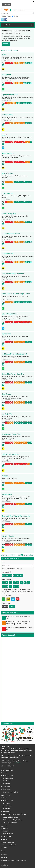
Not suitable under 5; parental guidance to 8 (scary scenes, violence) (17, 98)
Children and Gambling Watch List (13, 820)
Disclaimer (4, 857)
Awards (5, 848)
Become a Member (8, 842)
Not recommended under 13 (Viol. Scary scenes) (17, 137)
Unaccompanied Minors (11, 234)
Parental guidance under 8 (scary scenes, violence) (15, 177)
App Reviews (6, 795)
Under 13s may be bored (9, 478)
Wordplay (5, 476)
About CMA (6, 747)
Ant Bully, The (7, 414)
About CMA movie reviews (10, 792)
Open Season (7, 193)
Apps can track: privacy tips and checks (14, 814)
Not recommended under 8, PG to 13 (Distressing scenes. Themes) (17, 377)
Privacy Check (7, 812)
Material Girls (7, 494)
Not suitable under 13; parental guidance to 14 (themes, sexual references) (16, 157)
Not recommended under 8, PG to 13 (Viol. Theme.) (15, 519)
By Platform (6, 803)
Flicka (4, 55)
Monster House (8, 536)
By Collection (7, 784)
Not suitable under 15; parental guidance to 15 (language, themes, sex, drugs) (16, 317)
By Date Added (7, 781)
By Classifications (8, 778)
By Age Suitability (8, 775)
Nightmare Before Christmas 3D (14, 354)
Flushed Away (7, 173)
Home (3, 851)
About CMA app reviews (10, 823)
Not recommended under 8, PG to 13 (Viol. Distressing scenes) (15, 217)
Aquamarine (6, 334)
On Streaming (7, 787)
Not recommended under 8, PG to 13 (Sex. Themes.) (15, 337)
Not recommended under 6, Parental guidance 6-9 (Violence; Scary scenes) (17, 118)
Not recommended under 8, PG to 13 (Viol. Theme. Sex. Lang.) (17, 257)
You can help (17, 763)
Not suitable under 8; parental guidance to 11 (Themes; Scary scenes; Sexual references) (16, 78)
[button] (18, 25)
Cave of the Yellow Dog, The (13, 374)
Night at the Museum (10, 95)
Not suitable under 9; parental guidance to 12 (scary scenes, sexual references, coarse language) (16, 498)
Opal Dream (6, 394)
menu (19, 25)
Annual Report (7, 837)
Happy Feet (6, 75)
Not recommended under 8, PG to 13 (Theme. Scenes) (16, 277)
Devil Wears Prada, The (11, 434)
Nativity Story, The (9, 213)
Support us (6, 839)
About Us (6, 828)
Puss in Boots (7, 115)
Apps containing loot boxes (11, 817)
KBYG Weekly (7, 789)
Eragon (5, 135)
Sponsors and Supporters (10, 845)
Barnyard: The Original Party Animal (16, 516)
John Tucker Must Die (10, 454)
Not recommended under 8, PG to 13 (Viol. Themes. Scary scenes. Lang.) (15, 397)
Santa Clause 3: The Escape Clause (16, 294)
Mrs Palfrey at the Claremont (13, 274)
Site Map (4, 854)
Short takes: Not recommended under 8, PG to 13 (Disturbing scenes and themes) (17, 58)
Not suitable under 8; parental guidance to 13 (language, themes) (16, 437)
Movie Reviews (7, 770)
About (4, 826)
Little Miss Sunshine (10, 314)
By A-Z (5, 773)
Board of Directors (8, 834)
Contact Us (6, 831)
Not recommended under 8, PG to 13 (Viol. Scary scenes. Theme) (17, 237)
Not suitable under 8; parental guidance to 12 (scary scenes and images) (16, 357)
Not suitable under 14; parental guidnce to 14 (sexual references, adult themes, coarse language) (16, 458)
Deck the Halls (7, 254)
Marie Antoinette (8, 153)
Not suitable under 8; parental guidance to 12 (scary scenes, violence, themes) (16, 539)
